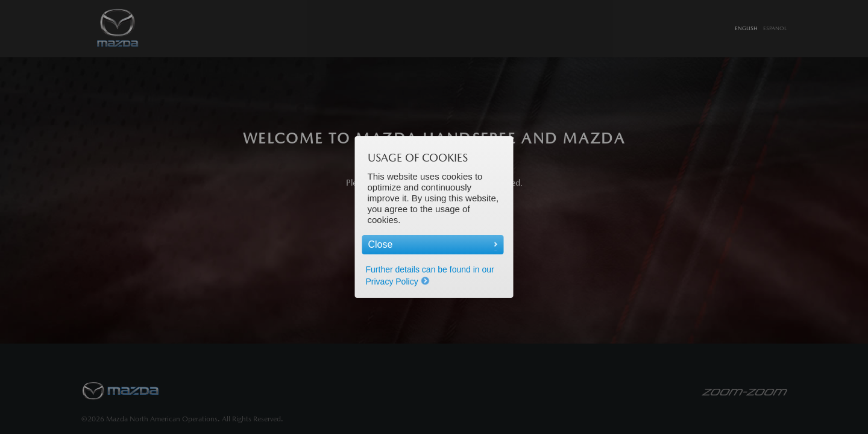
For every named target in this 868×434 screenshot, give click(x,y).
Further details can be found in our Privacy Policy (430, 275)
